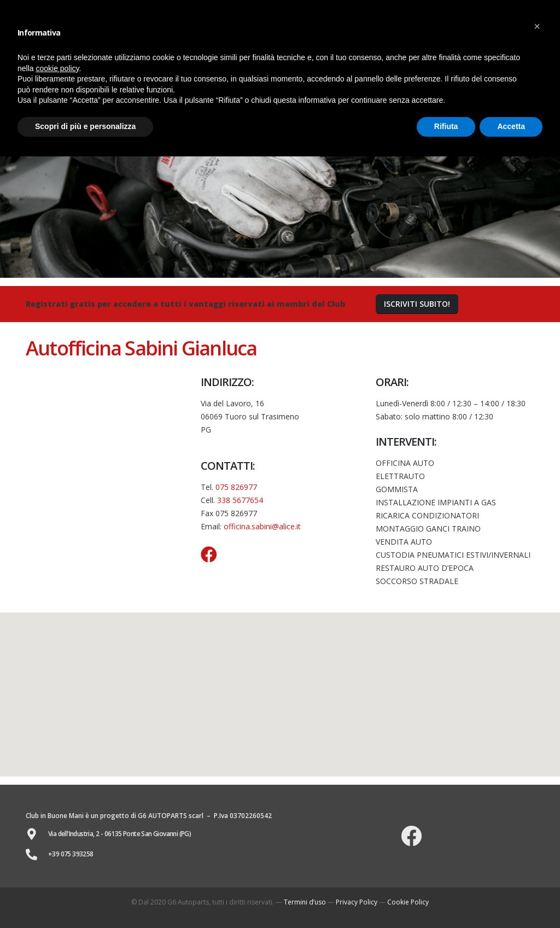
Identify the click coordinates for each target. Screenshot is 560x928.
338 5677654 (240, 500)
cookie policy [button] (57, 68)
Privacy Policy (357, 902)
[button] (417, 304)
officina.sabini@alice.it (262, 526)
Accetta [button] (511, 126)
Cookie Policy (408, 902)
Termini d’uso (305, 902)
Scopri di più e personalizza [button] (85, 126)
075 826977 (236, 487)
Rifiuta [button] (446, 126)
